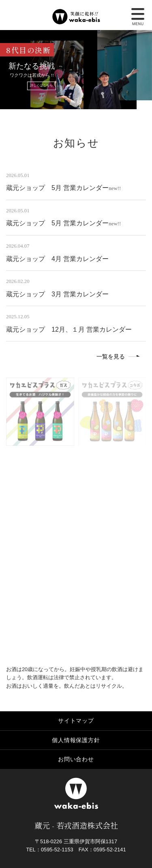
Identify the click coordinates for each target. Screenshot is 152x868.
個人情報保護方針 (76, 740)
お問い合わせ (76, 759)
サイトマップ (76, 721)
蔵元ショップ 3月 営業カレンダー (57, 294)
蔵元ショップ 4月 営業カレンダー (57, 259)
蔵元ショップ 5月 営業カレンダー (57, 188)
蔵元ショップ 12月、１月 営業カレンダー (69, 329)
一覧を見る (111, 356)
